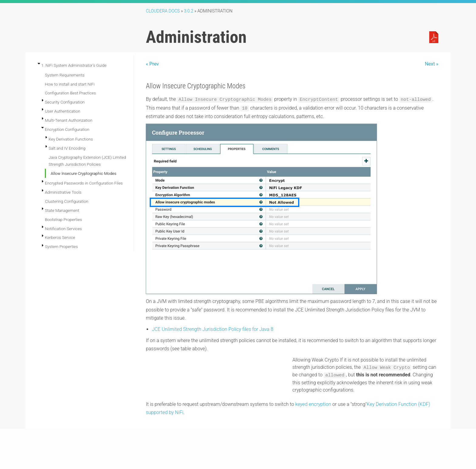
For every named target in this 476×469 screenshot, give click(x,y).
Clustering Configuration (67, 201)
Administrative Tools (63, 192)
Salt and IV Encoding (67, 148)
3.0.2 (189, 11)
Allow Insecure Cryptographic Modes (83, 173)
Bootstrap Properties (63, 219)
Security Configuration (65, 102)
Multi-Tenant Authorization (69, 120)
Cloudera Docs (163, 11)
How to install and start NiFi (70, 84)
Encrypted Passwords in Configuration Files (84, 183)
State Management (62, 210)
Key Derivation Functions (71, 139)
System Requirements (65, 75)
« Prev (152, 64)
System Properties (61, 246)
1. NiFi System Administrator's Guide (74, 65)
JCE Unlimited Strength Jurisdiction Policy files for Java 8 (212, 329)
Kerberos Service (60, 237)
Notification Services (63, 229)
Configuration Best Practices (70, 93)
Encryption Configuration (67, 129)
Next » (432, 64)
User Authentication (63, 111)
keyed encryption (313, 404)
